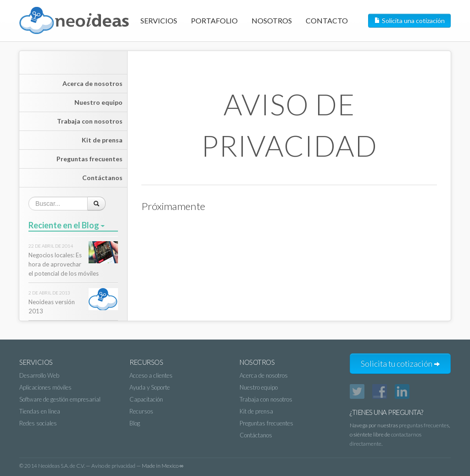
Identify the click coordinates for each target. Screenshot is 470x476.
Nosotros (272, 20)
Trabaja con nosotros (90, 121)
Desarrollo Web (39, 375)
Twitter (357, 391)
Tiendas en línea (40, 411)
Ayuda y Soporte (150, 387)
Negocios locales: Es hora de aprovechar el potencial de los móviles (64, 264)
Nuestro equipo (98, 102)
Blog (135, 423)
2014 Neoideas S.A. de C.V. (55, 466)
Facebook (380, 391)
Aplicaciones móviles (45, 387)
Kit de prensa (102, 140)
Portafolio (214, 20)
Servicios (159, 20)
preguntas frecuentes (424, 425)
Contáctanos (102, 178)
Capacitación (146, 399)
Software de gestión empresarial (60, 399)
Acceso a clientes (151, 375)
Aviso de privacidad (113, 466)
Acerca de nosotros (92, 83)
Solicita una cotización (409, 20)
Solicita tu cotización (400, 364)
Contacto (327, 20)
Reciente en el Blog (67, 225)
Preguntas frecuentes (90, 159)
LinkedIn (402, 391)
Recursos (141, 411)
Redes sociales (38, 423)
